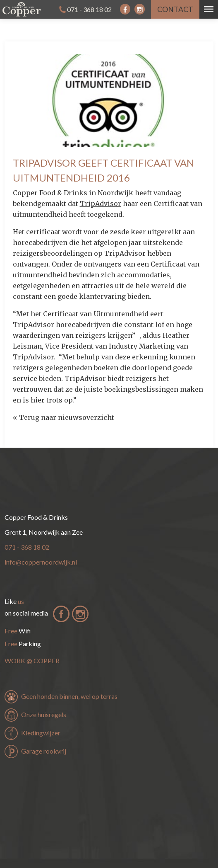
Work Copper (32, 661)
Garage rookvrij (44, 751)
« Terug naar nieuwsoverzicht (63, 417)
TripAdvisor (101, 204)
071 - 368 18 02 (89, 9)
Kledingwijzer (41, 733)
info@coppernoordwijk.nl (41, 562)
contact (175, 9)
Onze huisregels (44, 714)
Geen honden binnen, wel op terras (69, 696)
